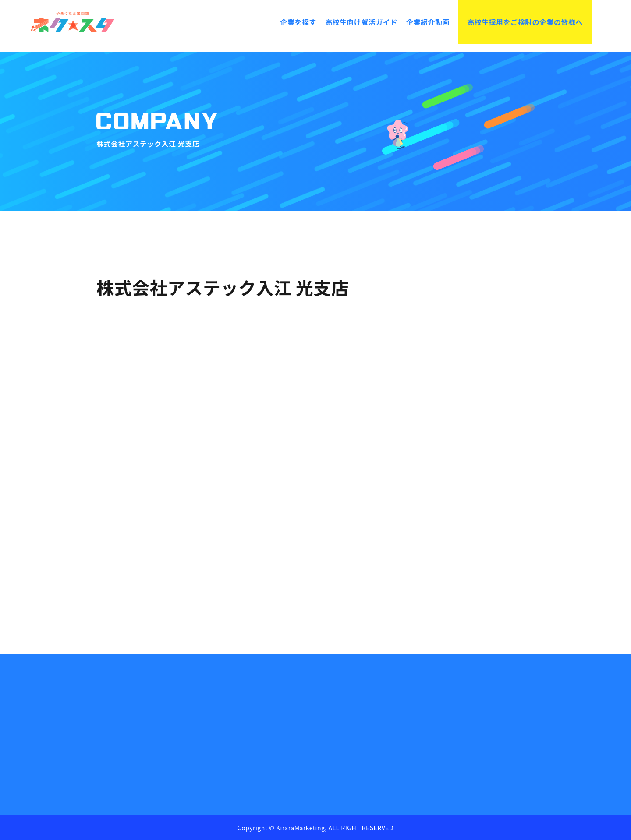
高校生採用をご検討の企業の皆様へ (525, 22)
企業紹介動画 (428, 22)
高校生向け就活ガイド (361, 22)
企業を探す (298, 22)
